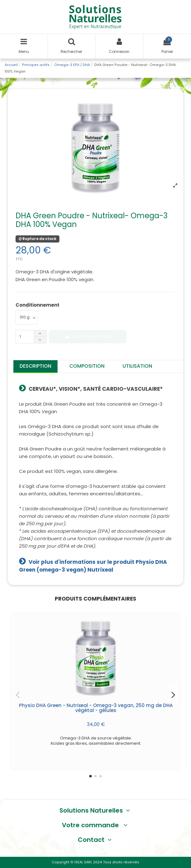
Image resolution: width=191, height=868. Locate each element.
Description (35, 366)
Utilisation (137, 366)
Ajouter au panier (88, 336)
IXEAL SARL (83, 862)
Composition (87, 366)
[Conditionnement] (27, 317)
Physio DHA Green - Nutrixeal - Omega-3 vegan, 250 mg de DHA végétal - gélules (96, 708)
